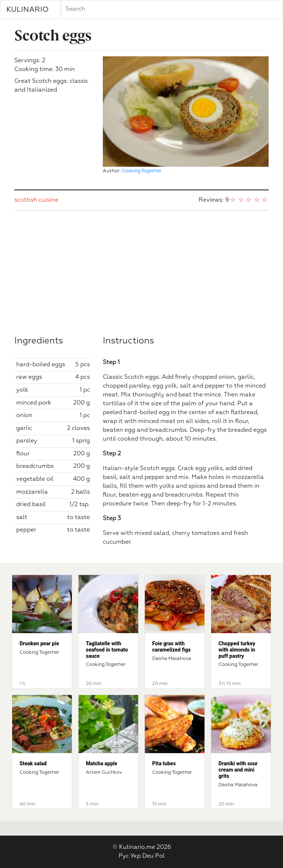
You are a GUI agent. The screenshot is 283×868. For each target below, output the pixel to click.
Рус (124, 856)
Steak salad (33, 763)
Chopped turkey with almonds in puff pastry (237, 650)
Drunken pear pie (39, 643)
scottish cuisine (36, 200)
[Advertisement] (141, 273)
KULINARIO (27, 10)
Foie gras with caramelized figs (171, 647)
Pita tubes (164, 763)
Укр (136, 856)
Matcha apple (102, 763)
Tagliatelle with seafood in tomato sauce (107, 650)
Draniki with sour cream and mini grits (238, 770)
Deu (148, 856)
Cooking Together (141, 171)
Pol (160, 856)
